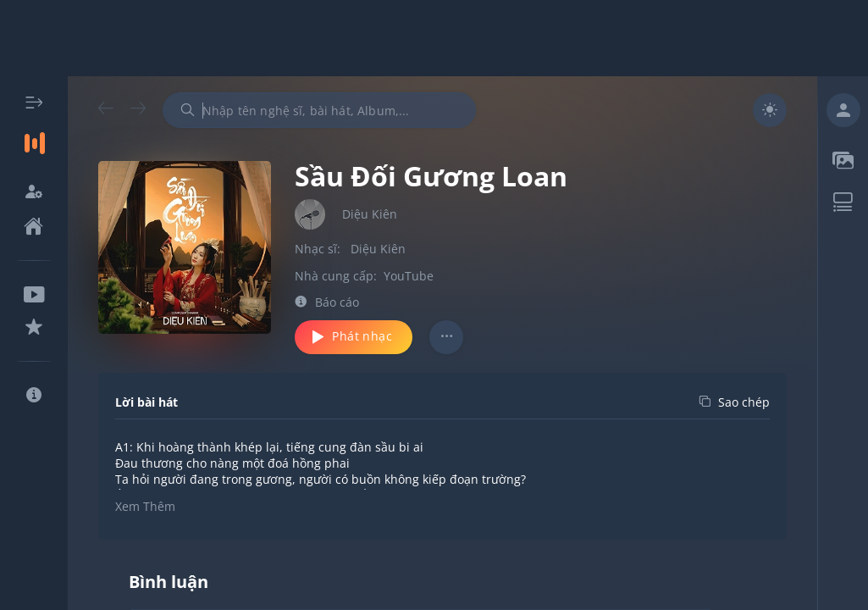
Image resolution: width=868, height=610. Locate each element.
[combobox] (319, 110)
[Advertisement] (434, 38)
